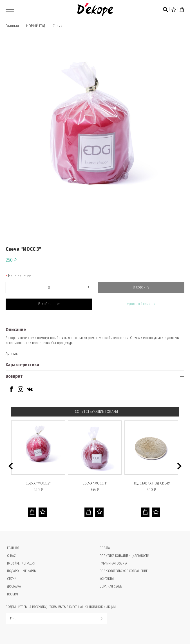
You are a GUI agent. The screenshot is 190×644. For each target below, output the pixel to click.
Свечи (58, 26)
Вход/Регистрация (21, 563)
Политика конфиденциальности (124, 556)
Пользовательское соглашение (124, 571)
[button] (11, 466)
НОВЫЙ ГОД (36, 26)
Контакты (107, 579)
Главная (12, 26)
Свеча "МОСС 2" (38, 483)
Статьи (12, 579)
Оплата (105, 548)
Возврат (14, 376)
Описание (16, 330)
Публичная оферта (113, 563)
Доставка (14, 586)
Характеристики (22, 365)
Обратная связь (111, 586)
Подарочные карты (22, 571)
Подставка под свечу (151, 483)
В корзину (141, 287)
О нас (11, 556)
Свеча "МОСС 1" (95, 483)
